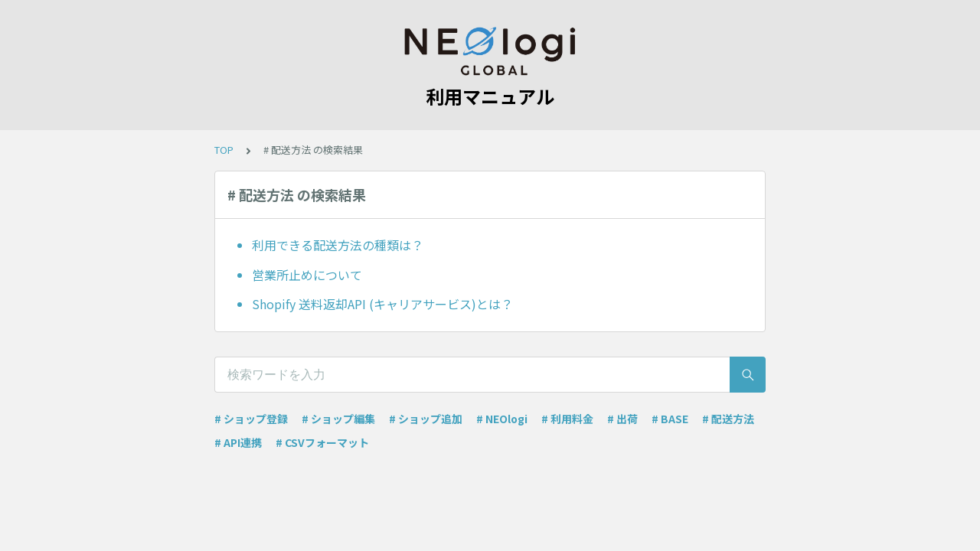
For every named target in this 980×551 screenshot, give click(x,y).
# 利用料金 (567, 419)
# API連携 (238, 442)
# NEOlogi (502, 419)
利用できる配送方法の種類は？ (338, 245)
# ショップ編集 (338, 419)
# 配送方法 (728, 419)
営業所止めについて (307, 275)
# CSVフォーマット (322, 442)
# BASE (670, 419)
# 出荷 (622, 419)
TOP (224, 150)
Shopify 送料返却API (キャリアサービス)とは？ (382, 304)
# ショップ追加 (426, 419)
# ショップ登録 (251, 419)
